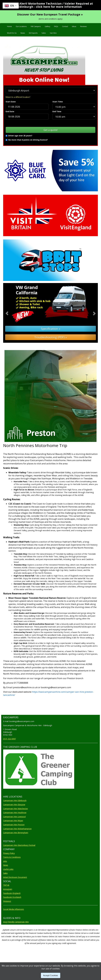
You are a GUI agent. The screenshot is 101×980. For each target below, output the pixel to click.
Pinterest (7, 901)
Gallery (47, 26)
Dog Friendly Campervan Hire (16, 922)
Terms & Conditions (12, 857)
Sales (44, 33)
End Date (10, 111)
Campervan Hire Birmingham (16, 833)
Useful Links (8, 869)
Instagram (8, 889)
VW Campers (36, 26)
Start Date (11, 102)
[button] (10, 313)
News (23, 33)
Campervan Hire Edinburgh (15, 800)
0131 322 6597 (9, 739)
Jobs (5, 861)
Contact (65, 26)
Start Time (58, 102)
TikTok (6, 885)
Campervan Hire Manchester (16, 809)
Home (9, 26)
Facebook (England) (12, 893)
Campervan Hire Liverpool (14, 817)
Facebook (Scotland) (12, 897)
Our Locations (21, 26)
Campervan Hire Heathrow (15, 813)
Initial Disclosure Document (15, 877)
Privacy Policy (9, 853)
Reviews (84, 26)
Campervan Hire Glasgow (14, 805)
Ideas (74, 26)
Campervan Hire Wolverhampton (17, 829)
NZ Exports (33, 33)
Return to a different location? (18, 97)
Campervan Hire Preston (14, 825)
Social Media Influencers (14, 909)
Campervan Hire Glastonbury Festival (19, 845)
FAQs (56, 26)
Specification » (51, 329)
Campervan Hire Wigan (13, 821)
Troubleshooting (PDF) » (50, 337)
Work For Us (12, 33)
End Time (57, 111)
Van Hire (53, 33)
